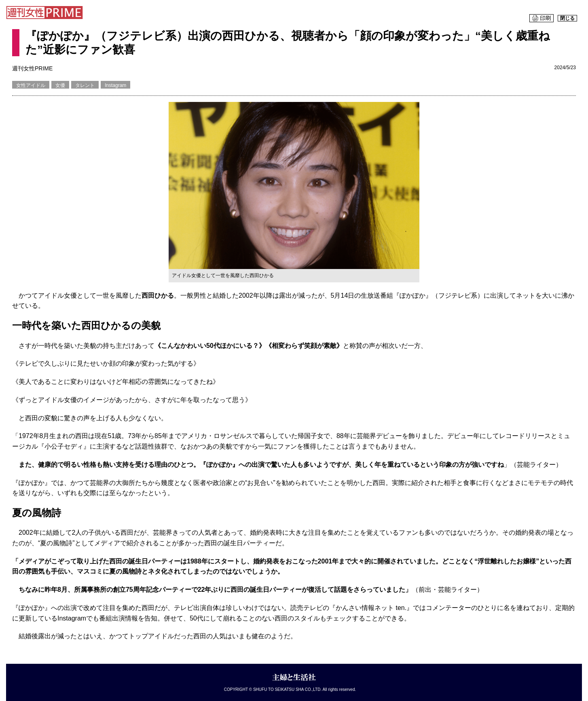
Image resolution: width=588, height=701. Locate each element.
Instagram (115, 85)
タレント (85, 85)
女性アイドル (31, 85)
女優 (60, 85)
